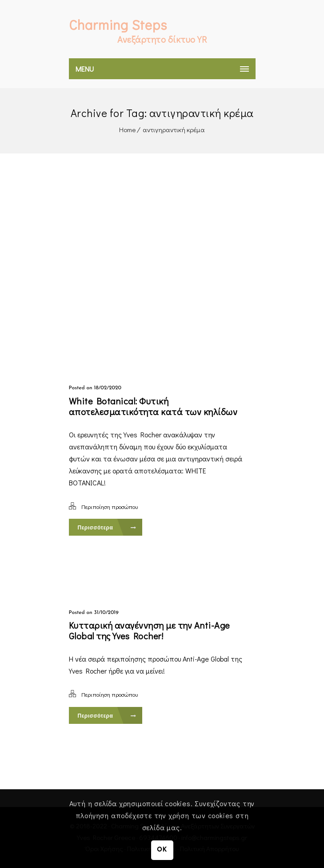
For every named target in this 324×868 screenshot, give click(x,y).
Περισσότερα (107, 528)
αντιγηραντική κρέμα (174, 129)
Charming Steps (118, 25)
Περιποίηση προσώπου (110, 507)
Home (127, 129)
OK (162, 850)
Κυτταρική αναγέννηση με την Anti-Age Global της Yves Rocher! (149, 630)
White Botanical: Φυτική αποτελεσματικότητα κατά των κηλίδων (153, 406)
